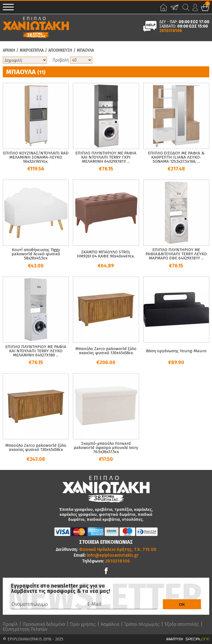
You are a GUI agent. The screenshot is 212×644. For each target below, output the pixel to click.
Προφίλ (10, 624)
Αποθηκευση (60, 50)
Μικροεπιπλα (32, 50)
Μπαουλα (85, 50)
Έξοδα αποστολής (182, 624)
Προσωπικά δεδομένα (44, 624)
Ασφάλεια (110, 624)
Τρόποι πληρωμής (142, 624)
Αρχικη (9, 50)
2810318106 (171, 31)
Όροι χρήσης (83, 624)
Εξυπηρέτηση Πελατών (25, 629)
